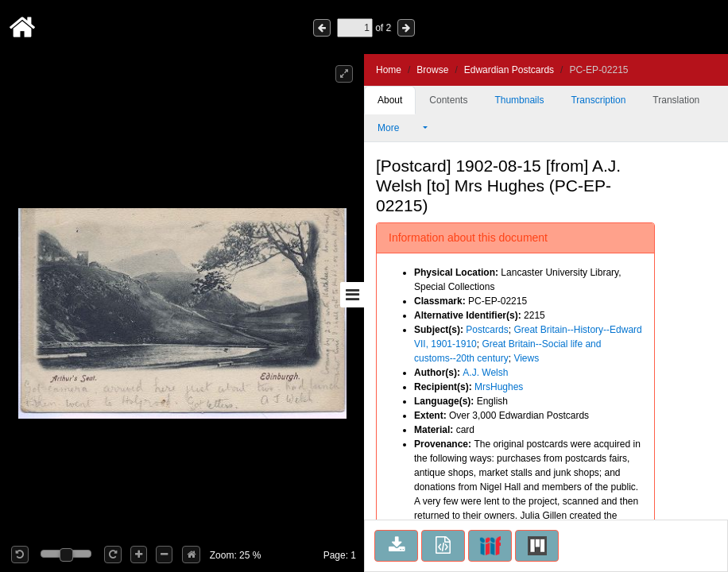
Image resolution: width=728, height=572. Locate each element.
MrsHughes (499, 387)
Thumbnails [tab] (519, 100)
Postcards (487, 330)
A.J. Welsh (485, 373)
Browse (432, 70)
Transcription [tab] (598, 100)
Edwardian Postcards (509, 70)
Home (389, 70)
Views (526, 358)
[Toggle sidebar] (352, 295)
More (399, 128)
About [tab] (390, 100)
